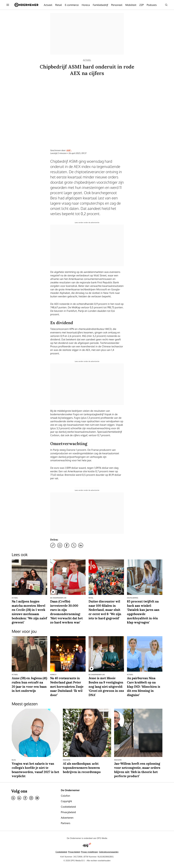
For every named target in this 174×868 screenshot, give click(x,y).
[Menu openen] (8, 5)
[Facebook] (25, 798)
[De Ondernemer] (26, 5)
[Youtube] (37, 798)
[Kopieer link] (53, 545)
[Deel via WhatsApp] (60, 545)
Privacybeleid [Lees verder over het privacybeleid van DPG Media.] (74, 852)
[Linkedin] (19, 798)
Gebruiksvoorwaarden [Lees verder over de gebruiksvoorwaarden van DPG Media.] (109, 852)
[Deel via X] (74, 545)
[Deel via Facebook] (67, 545)
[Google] (13, 798)
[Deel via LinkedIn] (81, 545)
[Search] (166, 5)
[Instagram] (31, 798)
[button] (89, 852)
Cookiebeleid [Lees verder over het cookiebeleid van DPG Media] (61, 852)
